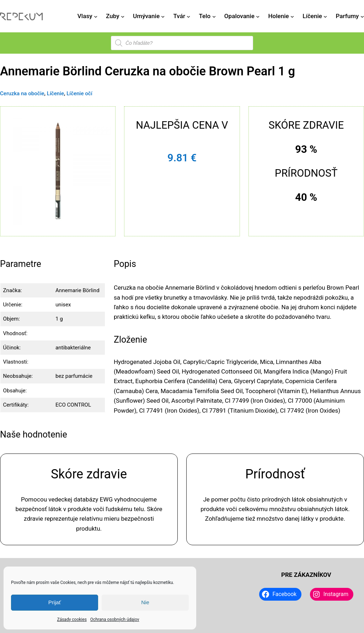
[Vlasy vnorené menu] (96, 16)
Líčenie (55, 93)
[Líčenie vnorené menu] (325, 16)
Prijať (55, 602)
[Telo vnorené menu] (214, 16)
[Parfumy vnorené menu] (362, 16)
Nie (145, 602)
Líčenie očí (79, 93)
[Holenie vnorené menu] (292, 16)
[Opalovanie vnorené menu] (258, 16)
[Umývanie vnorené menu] (163, 16)
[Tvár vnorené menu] (188, 16)
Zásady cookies (72, 619)
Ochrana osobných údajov (115, 619)
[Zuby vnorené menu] (123, 16)
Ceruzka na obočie (22, 93)
